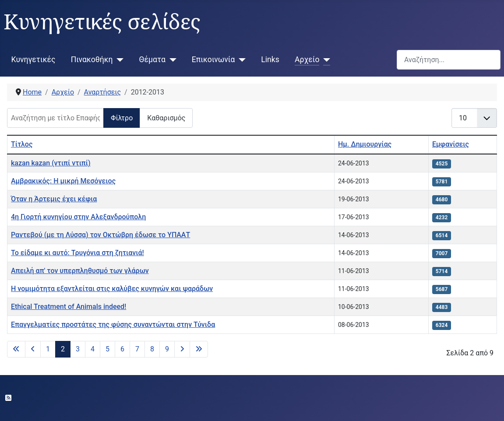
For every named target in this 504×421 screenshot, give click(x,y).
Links (270, 60)
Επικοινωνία (213, 60)
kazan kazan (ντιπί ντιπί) (51, 163)
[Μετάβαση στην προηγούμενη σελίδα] (33, 349)
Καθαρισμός (166, 118)
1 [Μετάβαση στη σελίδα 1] (48, 349)
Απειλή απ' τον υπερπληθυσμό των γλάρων (80, 271)
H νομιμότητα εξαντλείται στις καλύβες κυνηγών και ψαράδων (112, 289)
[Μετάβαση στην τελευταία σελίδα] (199, 349)
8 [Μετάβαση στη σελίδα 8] (152, 349)
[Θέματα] (171, 60)
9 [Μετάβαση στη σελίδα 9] (167, 349)
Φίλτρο (122, 118)
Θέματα (152, 60)
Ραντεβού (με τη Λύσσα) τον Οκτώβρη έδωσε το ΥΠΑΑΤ (100, 235)
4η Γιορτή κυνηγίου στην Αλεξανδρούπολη (78, 217)
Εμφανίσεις (451, 144)
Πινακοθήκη (92, 60)
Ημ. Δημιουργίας (365, 144)
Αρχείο (307, 60)
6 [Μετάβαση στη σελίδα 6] (122, 349)
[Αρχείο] (325, 60)
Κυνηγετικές (33, 60)
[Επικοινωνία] (240, 60)
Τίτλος (22, 144)
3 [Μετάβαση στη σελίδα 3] (78, 349)
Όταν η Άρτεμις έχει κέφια (54, 199)
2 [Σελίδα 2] (63, 349)
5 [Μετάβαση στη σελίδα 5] (107, 349)
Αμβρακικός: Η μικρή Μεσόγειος (63, 181)
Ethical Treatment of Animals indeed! (69, 307)
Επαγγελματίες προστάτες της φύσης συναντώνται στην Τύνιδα (113, 325)
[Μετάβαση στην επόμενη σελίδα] (182, 349)
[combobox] (449, 60)
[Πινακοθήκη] (118, 60)
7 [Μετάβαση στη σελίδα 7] (137, 349)
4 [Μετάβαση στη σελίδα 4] (93, 349)
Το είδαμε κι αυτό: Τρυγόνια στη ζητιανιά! (78, 253)
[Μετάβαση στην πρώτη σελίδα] (16, 349)
